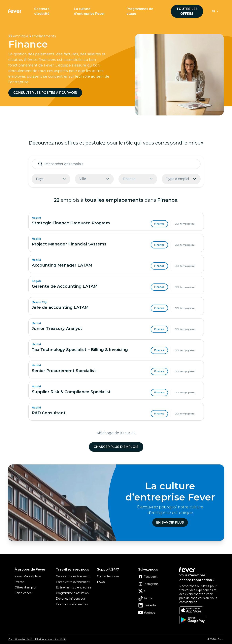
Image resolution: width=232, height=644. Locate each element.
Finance (159, 224)
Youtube (147, 613)
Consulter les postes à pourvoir (45, 93)
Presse (19, 582)
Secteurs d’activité (42, 11)
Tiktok (145, 598)
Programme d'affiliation (72, 593)
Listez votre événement (73, 582)
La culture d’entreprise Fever (89, 11)
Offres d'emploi (25, 587)
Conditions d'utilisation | (22, 639)
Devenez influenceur (70, 599)
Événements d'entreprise (74, 587)
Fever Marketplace (28, 576)
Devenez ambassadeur (72, 604)
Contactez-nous (108, 576)
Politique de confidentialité (51, 639)
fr (214, 11)
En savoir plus (170, 522)
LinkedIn (147, 605)
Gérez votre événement (73, 576)
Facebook (148, 577)
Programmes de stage (140, 11)
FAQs (101, 582)
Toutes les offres (187, 11)
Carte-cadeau (24, 593)
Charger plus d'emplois (116, 447)
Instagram (148, 584)
